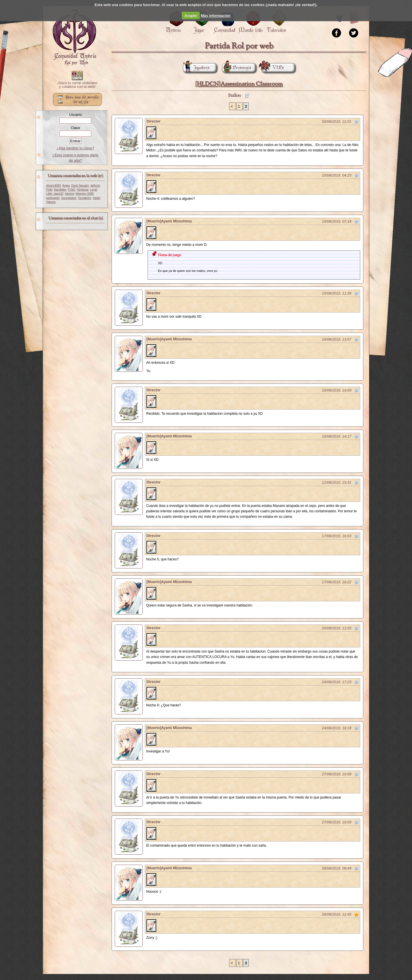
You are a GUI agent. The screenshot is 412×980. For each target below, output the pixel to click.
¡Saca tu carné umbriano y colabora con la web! (77, 85)
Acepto (191, 16)
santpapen (53, 198)
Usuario (75, 115)
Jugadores (196, 68)
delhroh (95, 186)
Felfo (49, 190)
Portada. (74, 37)
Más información (216, 16)
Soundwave (69, 198)
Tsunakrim (85, 198)
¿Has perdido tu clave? (76, 148)
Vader (97, 198)
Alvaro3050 (54, 186)
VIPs (273, 68)
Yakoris (51, 202)
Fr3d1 (72, 190)
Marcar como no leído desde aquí (356, 122)
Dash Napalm (80, 186)
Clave (75, 128)
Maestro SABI (85, 194)
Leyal (94, 190)
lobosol (70, 194)
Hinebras (83, 190)
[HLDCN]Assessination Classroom (239, 84)
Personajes (237, 68)
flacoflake (60, 190)
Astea (66, 186)
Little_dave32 (55, 194)
